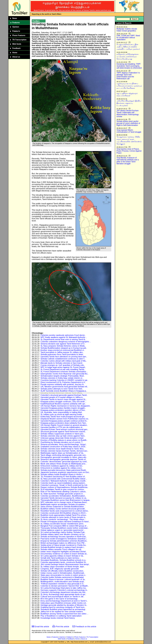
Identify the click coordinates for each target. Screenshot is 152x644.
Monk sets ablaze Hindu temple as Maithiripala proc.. (64, 464)
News (15, 18)
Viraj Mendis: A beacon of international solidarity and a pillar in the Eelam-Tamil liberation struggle (128, 161)
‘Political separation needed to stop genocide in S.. (62, 584)
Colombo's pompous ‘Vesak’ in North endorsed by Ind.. (64, 485)
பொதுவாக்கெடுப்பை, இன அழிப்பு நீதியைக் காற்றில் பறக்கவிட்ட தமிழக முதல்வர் (128, 47)
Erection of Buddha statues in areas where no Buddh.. (64, 440)
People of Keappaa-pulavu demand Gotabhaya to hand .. (65, 522)
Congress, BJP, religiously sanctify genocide (60, 569)
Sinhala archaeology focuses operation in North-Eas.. (64, 537)
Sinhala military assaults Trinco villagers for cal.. (61, 549)
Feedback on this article (86, 627)
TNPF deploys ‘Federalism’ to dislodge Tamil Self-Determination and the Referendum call (128, 76)
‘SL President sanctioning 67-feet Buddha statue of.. (63, 477)
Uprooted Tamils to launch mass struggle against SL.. (64, 399)
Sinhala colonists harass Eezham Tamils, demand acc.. (64, 451)
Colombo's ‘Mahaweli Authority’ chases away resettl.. (63, 481)
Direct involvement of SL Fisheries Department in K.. (63, 382)
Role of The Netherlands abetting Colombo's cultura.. (64, 492)
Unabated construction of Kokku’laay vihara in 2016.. (63, 447)
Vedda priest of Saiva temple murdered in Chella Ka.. (64, 545)
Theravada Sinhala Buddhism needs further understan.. (65, 528)
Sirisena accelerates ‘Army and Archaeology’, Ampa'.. (64, 444)
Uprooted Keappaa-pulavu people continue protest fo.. (64, 421)
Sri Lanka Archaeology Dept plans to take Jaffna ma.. (64, 588)
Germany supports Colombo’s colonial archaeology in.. (64, 590)
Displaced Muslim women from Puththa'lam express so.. (65, 419)
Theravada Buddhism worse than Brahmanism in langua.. (65, 500)
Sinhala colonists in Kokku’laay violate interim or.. (62, 378)
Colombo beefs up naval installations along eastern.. (63, 483)
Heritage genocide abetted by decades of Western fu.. (64, 605)
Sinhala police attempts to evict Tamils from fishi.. (62, 389)
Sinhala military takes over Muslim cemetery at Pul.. (63, 534)
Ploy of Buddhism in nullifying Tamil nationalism (61, 616)
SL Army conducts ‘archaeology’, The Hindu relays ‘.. (63, 519)
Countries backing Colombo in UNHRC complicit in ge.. (64, 380)
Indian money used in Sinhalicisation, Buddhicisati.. (63, 573)
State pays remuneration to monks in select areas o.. (63, 575)
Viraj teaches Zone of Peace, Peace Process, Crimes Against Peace (129, 151)
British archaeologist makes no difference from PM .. (63, 543)
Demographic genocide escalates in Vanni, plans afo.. (64, 457)
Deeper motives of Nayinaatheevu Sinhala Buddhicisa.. (64, 487)
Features (16, 23)
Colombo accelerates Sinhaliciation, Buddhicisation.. (63, 496)
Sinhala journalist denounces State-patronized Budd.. (64, 470)
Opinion (16, 27)
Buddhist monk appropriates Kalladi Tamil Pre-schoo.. (64, 515)
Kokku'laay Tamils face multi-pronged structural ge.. (63, 417)
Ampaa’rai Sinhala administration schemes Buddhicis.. (64, 541)
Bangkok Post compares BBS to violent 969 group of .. (64, 526)
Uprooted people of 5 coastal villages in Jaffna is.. (62, 397)
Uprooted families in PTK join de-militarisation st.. (62, 427)
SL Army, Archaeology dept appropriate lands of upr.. (63, 594)
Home (15, 53)
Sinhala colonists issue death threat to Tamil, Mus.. (63, 449)
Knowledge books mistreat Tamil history (58, 618)
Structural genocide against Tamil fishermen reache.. (63, 432)
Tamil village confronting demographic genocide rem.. (64, 455)
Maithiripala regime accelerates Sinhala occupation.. (63, 504)
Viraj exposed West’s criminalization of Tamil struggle (129, 131)
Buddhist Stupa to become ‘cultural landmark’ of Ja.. (63, 579)
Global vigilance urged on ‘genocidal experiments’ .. (63, 530)
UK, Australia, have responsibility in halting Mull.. (62, 412)
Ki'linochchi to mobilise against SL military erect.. (62, 468)
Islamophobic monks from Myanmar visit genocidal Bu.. (64, 374)
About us (16, 57)
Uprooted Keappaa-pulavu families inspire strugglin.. (63, 408)
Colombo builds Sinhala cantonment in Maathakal (62, 577)
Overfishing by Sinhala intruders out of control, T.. (62, 442)
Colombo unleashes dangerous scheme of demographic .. (66, 342)
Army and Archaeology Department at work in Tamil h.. (64, 601)
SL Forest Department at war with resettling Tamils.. (63, 369)
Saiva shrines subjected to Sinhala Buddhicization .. (63, 507)
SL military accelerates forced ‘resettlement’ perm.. (62, 524)
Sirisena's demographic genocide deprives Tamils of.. (64, 459)
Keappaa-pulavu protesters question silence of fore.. (63, 410)
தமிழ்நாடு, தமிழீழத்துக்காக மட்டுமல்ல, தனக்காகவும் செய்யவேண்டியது (127, 57)
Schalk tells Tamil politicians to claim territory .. (61, 558)
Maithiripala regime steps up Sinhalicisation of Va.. (62, 453)
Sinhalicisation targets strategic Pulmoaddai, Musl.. (63, 376)
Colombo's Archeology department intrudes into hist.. (63, 592)
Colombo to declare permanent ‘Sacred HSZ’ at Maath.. (65, 586)
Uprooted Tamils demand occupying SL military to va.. (64, 498)
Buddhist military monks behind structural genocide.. (63, 509)
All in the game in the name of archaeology (59, 599)
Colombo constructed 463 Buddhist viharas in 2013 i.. (64, 513)
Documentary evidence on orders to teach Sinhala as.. (64, 554)
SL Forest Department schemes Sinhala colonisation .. (64, 372)
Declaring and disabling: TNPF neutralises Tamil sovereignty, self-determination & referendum (129, 66)
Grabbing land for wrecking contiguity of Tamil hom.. (63, 607)
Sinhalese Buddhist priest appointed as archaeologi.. (63, 609)
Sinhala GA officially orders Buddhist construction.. (62, 571)
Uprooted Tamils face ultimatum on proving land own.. (64, 357)
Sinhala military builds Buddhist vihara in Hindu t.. (62, 474)
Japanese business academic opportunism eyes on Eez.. (65, 472)
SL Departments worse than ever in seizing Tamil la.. (63, 339)
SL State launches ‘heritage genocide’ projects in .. (62, 494)
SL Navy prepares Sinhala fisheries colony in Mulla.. (63, 346)
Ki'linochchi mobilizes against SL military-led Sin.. (62, 466)
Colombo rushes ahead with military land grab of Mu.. (64, 361)
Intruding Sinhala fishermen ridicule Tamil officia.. (62, 393)
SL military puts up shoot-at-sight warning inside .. (62, 414)
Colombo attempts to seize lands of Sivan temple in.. (63, 517)
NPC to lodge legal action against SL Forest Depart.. (63, 367)
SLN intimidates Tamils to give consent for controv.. (63, 489)
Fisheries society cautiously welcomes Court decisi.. (63, 335)
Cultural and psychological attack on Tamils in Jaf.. (62, 597)
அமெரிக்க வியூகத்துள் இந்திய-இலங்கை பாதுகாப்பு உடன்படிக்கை (129, 103)
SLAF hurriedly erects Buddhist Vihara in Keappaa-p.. (64, 391)
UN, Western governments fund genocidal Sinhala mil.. (64, 387)
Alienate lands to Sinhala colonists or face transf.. (62, 363)
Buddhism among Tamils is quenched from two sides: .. (64, 614)
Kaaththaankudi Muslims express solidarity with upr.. (63, 404)
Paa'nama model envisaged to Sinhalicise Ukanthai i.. (64, 539)
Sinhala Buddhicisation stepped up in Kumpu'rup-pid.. (64, 348)
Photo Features (19, 35)
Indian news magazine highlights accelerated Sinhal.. (64, 552)
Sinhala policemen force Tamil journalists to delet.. (62, 354)
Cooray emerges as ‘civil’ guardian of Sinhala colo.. (63, 365)
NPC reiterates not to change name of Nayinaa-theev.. (64, 502)
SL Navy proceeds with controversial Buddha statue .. (64, 479)
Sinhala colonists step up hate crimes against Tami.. (63, 436)
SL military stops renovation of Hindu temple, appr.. (63, 567)
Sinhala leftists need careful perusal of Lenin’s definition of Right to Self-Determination (128, 123)
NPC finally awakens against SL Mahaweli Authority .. (64, 337)
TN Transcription (19, 40)
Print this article (63, 627)
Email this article (42, 627)
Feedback (16, 48)
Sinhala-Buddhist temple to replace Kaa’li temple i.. (63, 547)
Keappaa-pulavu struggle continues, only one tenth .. (63, 402)
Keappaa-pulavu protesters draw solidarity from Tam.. (64, 423)
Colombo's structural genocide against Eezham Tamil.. (64, 395)
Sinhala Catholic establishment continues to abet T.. (63, 359)
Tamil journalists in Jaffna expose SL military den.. (62, 352)
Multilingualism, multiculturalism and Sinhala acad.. (63, 582)
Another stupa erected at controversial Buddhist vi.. (63, 350)
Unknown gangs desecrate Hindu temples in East (62, 438)
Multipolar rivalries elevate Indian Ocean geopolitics (127, 30)
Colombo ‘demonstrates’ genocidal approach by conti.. (64, 462)
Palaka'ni (16, 31)
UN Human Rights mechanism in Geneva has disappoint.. (66, 406)
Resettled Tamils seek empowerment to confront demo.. (65, 511)
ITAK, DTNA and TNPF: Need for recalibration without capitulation (128, 38)
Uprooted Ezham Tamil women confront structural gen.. (64, 429)
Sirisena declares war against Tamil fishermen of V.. (63, 344)
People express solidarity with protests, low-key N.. (63, 384)
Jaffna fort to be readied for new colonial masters (62, 612)
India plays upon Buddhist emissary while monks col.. (64, 603)
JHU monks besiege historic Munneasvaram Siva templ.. (65, 564)
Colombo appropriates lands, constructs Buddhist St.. (64, 562)
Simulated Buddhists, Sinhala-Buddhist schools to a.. (63, 560)
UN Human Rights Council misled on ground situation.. (64, 425)
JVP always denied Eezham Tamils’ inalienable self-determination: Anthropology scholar (128, 114)
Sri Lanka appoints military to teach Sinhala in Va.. (62, 556)
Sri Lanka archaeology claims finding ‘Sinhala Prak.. (63, 532)
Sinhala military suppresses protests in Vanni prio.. (62, 434)
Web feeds (17, 44)
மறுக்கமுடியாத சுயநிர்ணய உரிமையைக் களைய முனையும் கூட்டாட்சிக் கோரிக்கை (129, 86)
